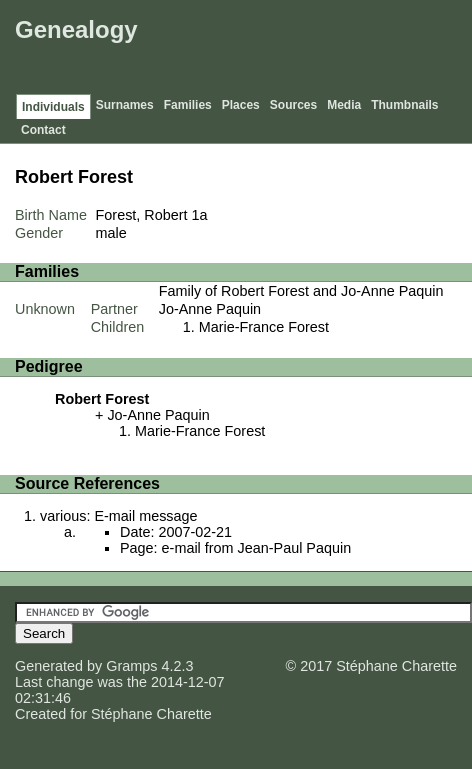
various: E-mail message (119, 516)
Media (344, 105)
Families (188, 105)
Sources (293, 105)
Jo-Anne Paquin (210, 309)
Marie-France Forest (264, 327)
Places (241, 105)
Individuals (53, 107)
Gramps (131, 666)
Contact (43, 130)
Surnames (125, 105)
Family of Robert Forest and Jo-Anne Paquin (301, 291)
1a (200, 215)
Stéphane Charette (151, 714)
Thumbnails (404, 105)
